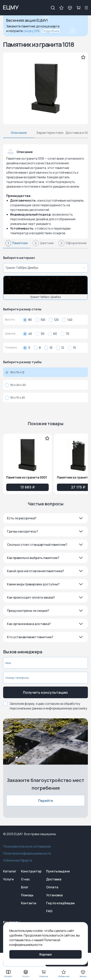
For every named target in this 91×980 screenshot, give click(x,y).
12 (60, 348)
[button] (45, 518)
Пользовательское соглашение (27, 846)
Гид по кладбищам (60, 903)
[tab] (17, 244)
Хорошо (45, 954)
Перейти (46, 801)
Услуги (8, 879)
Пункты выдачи (58, 871)
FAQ (49, 911)
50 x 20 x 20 (15, 385)
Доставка (54, 879)
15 (72, 348)
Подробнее (51, 31)
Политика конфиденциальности (27, 853)
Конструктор (31, 871)
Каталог (10, 871)
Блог (25, 887)
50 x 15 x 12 (15, 372)
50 (40, 334)
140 (67, 320)
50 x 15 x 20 (15, 398)
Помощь (27, 895)
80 (27, 320)
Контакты (29, 903)
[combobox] (44, 268)
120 (54, 320)
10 (48, 348)
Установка (54, 895)
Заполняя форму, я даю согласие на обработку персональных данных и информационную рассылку (48, 706)
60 (52, 334)
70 (65, 334)
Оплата (52, 887)
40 (27, 334)
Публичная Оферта (18, 860)
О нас (25, 879)
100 (40, 320)
